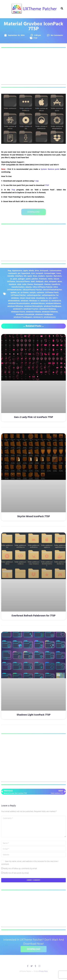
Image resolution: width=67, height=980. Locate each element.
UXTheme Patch (52, 292)
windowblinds (14, 301)
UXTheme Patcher (18, 295)
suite (24, 284)
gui (19, 273)
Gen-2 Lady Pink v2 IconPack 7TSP (33, 417)
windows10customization (19, 303)
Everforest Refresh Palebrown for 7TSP (33, 616)
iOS (25, 276)
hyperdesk (26, 273)
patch (28, 279)
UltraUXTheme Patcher (32, 290)
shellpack (40, 281)
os (11, 279)
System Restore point (50, 169)
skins (60, 281)
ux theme (24, 292)
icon (33, 273)
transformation (18, 287)
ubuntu (29, 287)
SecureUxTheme (23, 281)
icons (59, 273)
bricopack (44, 271)
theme (30, 284)
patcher (35, 279)
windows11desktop (48, 309)
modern (41, 276)
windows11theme (33, 312)
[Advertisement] (33, 67)
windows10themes (15, 306)
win (50, 298)
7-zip (36, 181)
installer (11, 276)
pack (15, 279)
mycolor (49, 276)
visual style (30, 298)
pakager (21, 279)
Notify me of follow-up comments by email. (20, 868)
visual (22, 298)
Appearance (17, 271)
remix (50, 279)
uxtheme (40, 292)
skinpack (53, 281)
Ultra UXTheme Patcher (43, 287)
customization (55, 271)
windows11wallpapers (23, 317)
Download (33, 212)
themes (47, 284)
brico (37, 271)
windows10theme (53, 303)
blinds (31, 271)
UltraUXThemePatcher (52, 290)
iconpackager (50, 273)
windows (24, 301)
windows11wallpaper (44, 314)
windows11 (18, 309)
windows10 (56, 301)
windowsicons (50, 317)
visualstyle (40, 298)
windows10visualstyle (33, 306)
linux (35, 276)
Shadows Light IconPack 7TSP (34, 715)
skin (46, 281)
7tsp (13, 190)
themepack (38, 284)
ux (18, 292)
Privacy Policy (43, 971)
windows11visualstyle (25, 314)
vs (47, 298)
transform (56, 284)
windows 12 (45, 301)
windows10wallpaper (53, 306)
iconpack (39, 273)
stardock (12, 284)
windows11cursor (31, 309)
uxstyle (33, 292)
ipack (30, 276)
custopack (12, 273)
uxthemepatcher (34, 295)
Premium (43, 279)
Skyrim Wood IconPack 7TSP (34, 516)
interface (19, 276)
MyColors (58, 276)
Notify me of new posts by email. (16, 873)
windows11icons (18, 312)
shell (33, 281)
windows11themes (50, 312)
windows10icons (38, 303)
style (19, 284)
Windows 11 (34, 301)
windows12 (38, 317)
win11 (55, 298)
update (13, 292)
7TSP (35, 38)
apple (25, 271)
